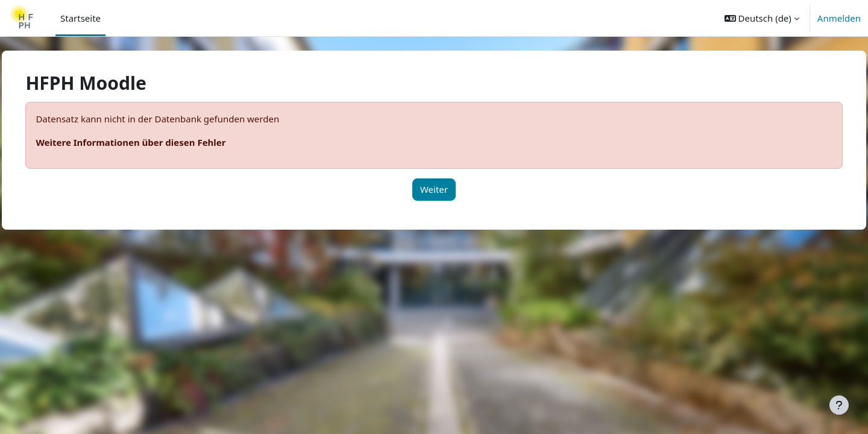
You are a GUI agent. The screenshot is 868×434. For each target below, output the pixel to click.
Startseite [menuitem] (80, 18)
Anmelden (839, 18)
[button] (762, 18)
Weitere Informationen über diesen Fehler (158, 142)
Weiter (434, 189)
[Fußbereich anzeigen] (839, 405)
